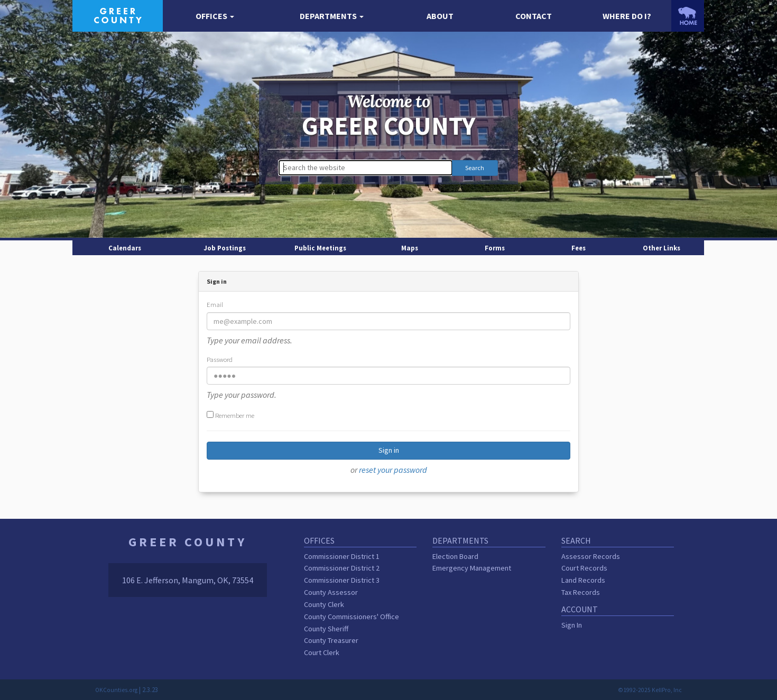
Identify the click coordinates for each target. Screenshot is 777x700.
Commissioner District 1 (342, 556)
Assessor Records (591, 556)
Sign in (389, 450)
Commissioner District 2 (342, 568)
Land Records (583, 580)
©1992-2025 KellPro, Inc (650, 690)
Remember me (230, 415)
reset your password (393, 470)
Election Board (455, 556)
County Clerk (324, 604)
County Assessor (331, 592)
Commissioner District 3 (342, 580)
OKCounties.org (116, 690)
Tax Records (581, 592)
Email (215, 304)
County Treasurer (331, 640)
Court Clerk (322, 652)
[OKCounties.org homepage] (688, 16)
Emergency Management (472, 568)
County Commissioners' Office (351, 617)
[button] (215, 16)
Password (220, 359)
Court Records (584, 568)
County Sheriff (326, 629)
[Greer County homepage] (118, 15)
